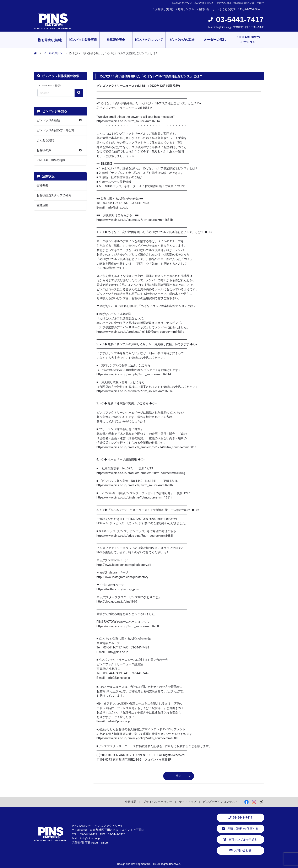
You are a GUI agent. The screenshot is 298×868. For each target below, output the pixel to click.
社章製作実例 (116, 40)
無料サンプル (186, 9)
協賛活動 (42, 205)
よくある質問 (227, 9)
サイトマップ (188, 802)
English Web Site (250, 9)
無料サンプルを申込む (240, 840)
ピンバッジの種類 (48, 120)
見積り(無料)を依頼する (240, 829)
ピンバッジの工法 (182, 40)
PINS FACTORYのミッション (248, 40)
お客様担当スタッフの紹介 (54, 195)
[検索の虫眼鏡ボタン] (79, 93)
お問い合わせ (207, 9)
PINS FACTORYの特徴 (51, 160)
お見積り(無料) (164, 9)
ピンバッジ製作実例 (83, 40)
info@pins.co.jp (223, 27)
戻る (179, 776)
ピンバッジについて (149, 40)
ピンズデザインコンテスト (220, 802)
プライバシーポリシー (158, 802)
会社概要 (42, 185)
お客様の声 (44, 150)
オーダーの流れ (215, 40)
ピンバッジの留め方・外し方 (55, 130)
